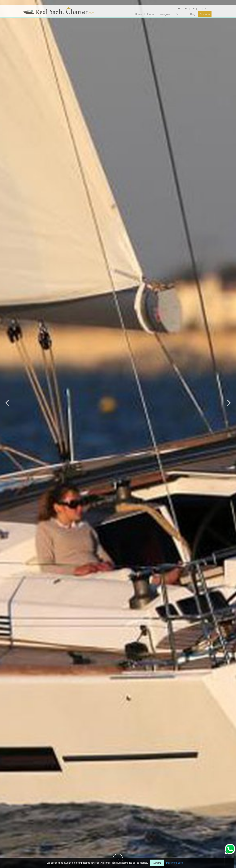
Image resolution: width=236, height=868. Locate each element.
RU (206, 9)
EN (186, 9)
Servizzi (180, 14)
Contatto (205, 14)
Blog (193, 14)
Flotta (150, 14)
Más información (175, 863)
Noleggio (165, 14)
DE (193, 9)
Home (139, 14)
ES (179, 9)
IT (200, 9)
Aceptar (157, 863)
